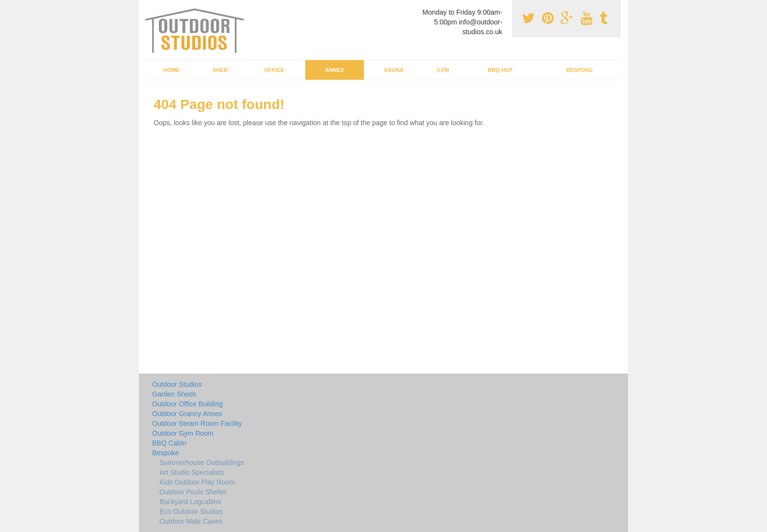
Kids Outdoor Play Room (197, 482)
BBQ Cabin (169, 443)
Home (172, 70)
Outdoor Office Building (188, 404)
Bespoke (580, 70)
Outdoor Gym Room (183, 433)
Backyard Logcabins (190, 502)
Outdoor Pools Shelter (193, 492)
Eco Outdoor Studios (191, 511)
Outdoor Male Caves (191, 521)
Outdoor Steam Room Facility (197, 423)
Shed (220, 70)
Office (274, 70)
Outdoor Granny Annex (187, 414)
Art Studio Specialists (192, 472)
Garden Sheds (174, 394)
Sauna (394, 70)
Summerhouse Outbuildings (202, 463)
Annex (334, 70)
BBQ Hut (500, 70)
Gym (442, 70)
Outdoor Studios (177, 384)
